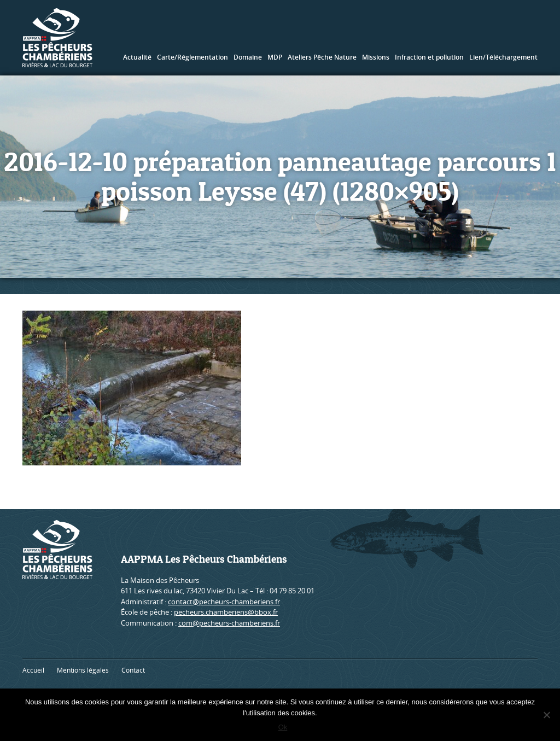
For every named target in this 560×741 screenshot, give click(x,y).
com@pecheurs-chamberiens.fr (229, 623)
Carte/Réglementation (192, 57)
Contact (133, 670)
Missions (376, 57)
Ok (283, 727)
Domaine (248, 57)
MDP (275, 57)
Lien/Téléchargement (503, 57)
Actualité (137, 57)
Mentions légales (83, 670)
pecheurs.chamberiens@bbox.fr (226, 612)
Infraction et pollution (429, 57)
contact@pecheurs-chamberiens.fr (224, 602)
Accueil (33, 670)
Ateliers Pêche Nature (322, 57)
